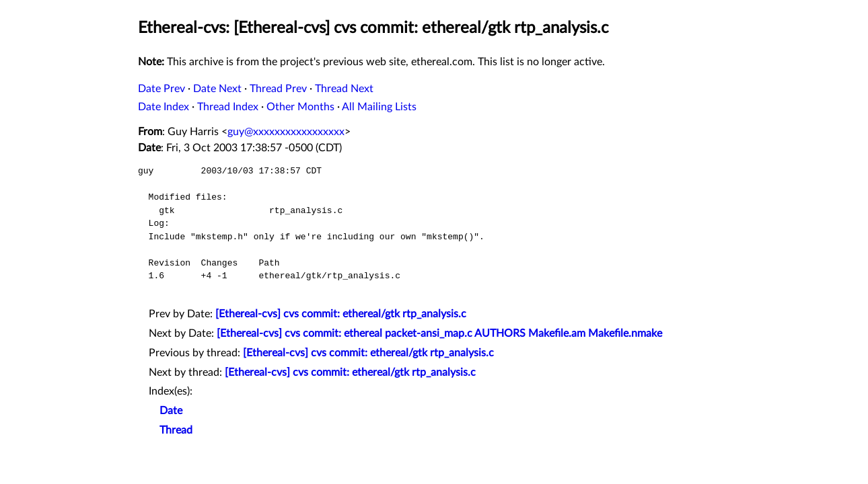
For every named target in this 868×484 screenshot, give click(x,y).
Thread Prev (278, 89)
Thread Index (228, 107)
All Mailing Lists (379, 107)
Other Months (300, 107)
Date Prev (161, 89)
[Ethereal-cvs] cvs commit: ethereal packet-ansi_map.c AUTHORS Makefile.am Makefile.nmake (439, 333)
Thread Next (344, 89)
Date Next (217, 89)
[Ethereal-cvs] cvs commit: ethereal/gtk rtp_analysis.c (341, 314)
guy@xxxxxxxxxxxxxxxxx (286, 132)
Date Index (164, 107)
